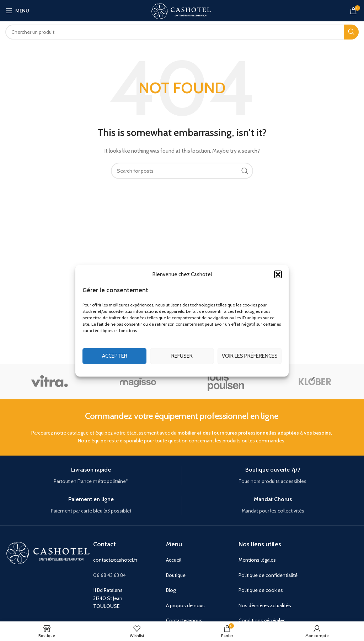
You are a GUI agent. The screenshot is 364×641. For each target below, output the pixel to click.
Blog (171, 590)
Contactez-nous (184, 620)
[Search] (182, 32)
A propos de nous (185, 605)
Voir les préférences (250, 356)
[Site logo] (182, 10)
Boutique (176, 575)
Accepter (115, 356)
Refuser (182, 356)
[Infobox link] (91, 476)
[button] (278, 274)
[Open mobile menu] (17, 11)
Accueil (174, 560)
